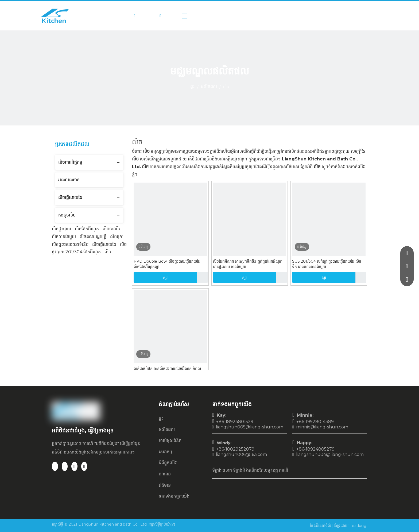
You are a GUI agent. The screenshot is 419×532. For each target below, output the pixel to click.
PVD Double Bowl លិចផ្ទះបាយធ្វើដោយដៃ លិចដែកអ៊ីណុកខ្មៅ (167, 264)
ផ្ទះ (161, 418)
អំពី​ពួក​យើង (168, 463)
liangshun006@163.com (241, 454)
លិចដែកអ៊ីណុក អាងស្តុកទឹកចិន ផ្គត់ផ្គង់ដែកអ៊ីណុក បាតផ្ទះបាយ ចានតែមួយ (248, 264)
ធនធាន (165, 474)
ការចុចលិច (67, 215)
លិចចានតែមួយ (64, 237)
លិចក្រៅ (117, 237)
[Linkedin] (65, 466)
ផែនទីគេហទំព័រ (321, 526)
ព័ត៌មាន (165, 485)
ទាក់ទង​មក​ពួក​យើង (174, 496)
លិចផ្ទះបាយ (61, 229)
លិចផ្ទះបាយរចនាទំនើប (70, 244)
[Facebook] (55, 466)
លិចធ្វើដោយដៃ (70, 197)
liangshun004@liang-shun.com (330, 454)
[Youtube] (84, 466)
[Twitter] (74, 466)
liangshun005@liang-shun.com (250, 427)
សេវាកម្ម (165, 452)
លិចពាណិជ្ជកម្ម (70, 162)
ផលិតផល (167, 430)
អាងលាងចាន (69, 180)
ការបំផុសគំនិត (170, 441)
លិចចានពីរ (111, 229)
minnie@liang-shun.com (322, 427)
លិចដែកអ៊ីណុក (87, 229)
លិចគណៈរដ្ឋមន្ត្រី (93, 237)
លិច (108, 252)
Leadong (358, 526)
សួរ (151, 277)
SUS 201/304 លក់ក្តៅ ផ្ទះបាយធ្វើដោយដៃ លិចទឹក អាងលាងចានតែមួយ (327, 264)
